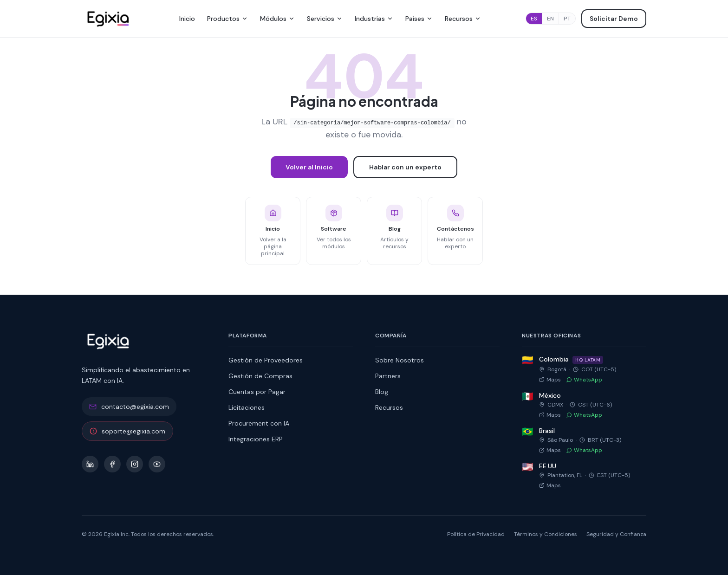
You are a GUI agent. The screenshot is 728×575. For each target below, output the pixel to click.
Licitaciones (247, 407)
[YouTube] (157, 464)
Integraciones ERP (256, 439)
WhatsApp (584, 380)
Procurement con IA (259, 423)
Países (419, 19)
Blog (382, 392)
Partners (388, 376)
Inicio (187, 19)
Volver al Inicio (309, 167)
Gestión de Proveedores (266, 360)
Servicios (325, 19)
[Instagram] (135, 464)
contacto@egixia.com (129, 407)
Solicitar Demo (614, 19)
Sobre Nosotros (400, 360)
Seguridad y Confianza (616, 534)
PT (567, 19)
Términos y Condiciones (546, 534)
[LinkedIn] (90, 464)
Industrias (374, 19)
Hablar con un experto (405, 167)
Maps (550, 380)
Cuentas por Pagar (257, 392)
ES (534, 19)
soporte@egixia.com (127, 431)
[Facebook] (112, 464)
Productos (227, 19)
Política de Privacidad (476, 534)
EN (550, 19)
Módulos (277, 19)
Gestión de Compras (260, 376)
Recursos (463, 19)
